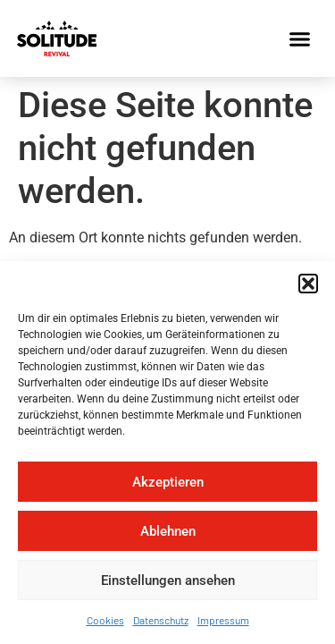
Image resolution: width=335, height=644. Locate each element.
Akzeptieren (168, 482)
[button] (308, 284)
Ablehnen (168, 531)
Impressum (223, 620)
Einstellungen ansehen (168, 580)
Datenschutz (161, 620)
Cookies (105, 620)
